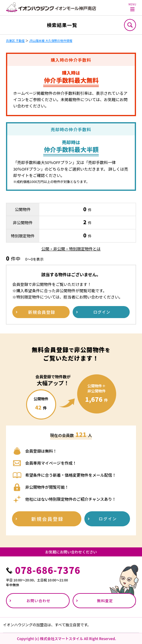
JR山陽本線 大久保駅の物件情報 (51, 40)
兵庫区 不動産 (15, 40)
